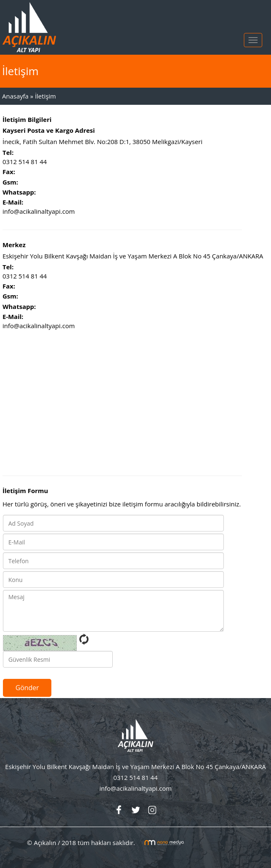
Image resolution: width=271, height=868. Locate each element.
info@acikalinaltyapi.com (39, 211)
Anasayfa (15, 96)
